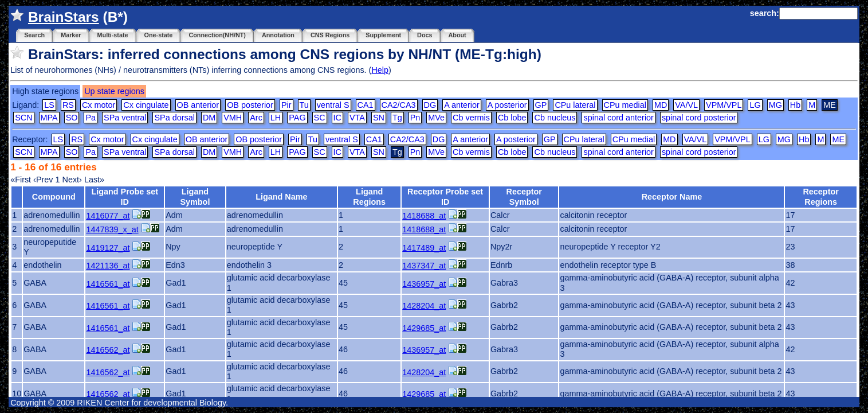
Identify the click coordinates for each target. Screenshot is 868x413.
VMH (233, 118)
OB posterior (250, 105)
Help (380, 70)
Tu (304, 105)
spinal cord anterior (618, 118)
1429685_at (424, 328)
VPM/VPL (724, 105)
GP (541, 105)
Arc (256, 118)
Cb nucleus (555, 118)
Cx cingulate (146, 105)
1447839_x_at (112, 229)
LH (276, 118)
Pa (91, 118)
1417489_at (424, 248)
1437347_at (424, 266)
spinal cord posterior (699, 118)
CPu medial (625, 105)
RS (68, 105)
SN (379, 118)
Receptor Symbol (524, 196)
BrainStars (64, 17)
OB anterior (198, 105)
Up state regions (114, 91)
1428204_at (424, 306)
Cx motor (99, 105)
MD (661, 105)
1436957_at (424, 284)
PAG (297, 118)
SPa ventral (125, 118)
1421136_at (108, 266)
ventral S (333, 105)
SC (320, 118)
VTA (357, 118)
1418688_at (424, 216)
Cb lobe (512, 118)
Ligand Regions (369, 196)
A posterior (507, 105)
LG (755, 105)
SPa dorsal (174, 118)
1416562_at (108, 350)
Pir (286, 105)
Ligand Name (281, 197)
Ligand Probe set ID (125, 196)
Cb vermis (471, 118)
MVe (436, 118)
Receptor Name (672, 197)
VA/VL (686, 105)
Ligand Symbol (195, 196)
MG (775, 105)
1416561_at (108, 284)
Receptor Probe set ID (445, 196)
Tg (397, 118)
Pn (415, 118)
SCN (23, 118)
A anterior (462, 105)
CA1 (366, 105)
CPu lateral (575, 105)
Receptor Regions (820, 196)
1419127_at (108, 248)
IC (337, 118)
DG (430, 105)
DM (209, 118)
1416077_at (108, 216)
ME (838, 139)
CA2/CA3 (399, 105)
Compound (54, 197)
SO (72, 118)
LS (49, 105)
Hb (795, 105)
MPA (49, 118)
